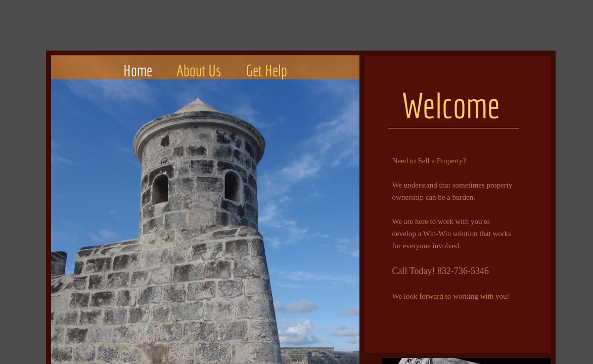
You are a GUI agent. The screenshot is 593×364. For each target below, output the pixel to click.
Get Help (266, 70)
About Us (199, 70)
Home (138, 70)
